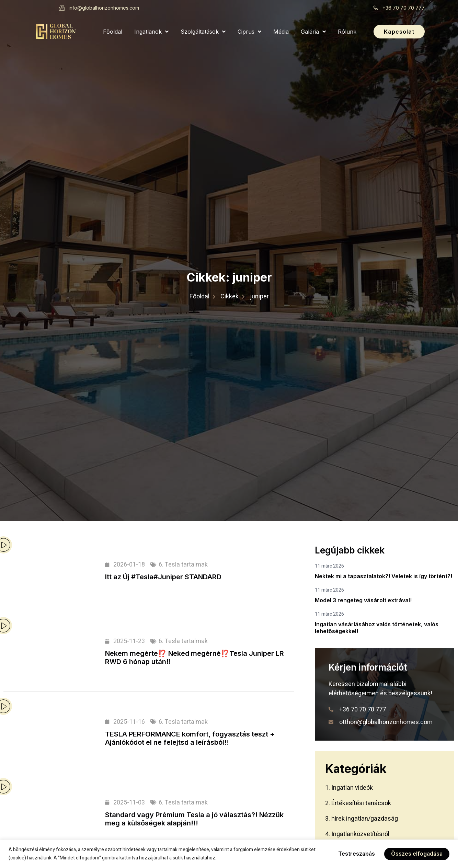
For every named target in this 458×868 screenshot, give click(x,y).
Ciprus (249, 32)
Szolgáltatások (203, 32)
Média (281, 32)
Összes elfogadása (416, 854)
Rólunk (347, 32)
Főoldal (113, 32)
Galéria (313, 32)
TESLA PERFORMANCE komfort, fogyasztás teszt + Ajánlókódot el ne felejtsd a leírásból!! (190, 738)
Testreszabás (355, 854)
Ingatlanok (151, 32)
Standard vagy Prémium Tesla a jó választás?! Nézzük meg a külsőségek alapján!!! (194, 819)
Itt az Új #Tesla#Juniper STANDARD (163, 577)
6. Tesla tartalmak (183, 565)
